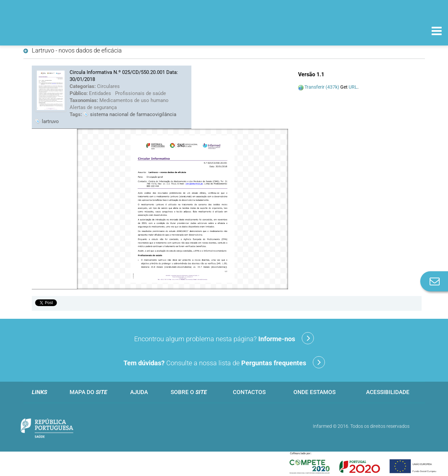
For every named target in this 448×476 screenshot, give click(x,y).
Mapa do (88, 392)
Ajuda (139, 392)
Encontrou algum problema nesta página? (224, 338)
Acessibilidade (388, 392)
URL (353, 87)
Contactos (249, 392)
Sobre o (189, 392)
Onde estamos (315, 392)
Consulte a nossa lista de (224, 362)
